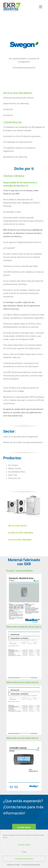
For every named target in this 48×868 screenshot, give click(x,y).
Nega (24, 852)
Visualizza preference (24, 859)
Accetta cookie (24, 845)
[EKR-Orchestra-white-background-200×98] (12, 3)
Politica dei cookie (14, 865)
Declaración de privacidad (30, 865)
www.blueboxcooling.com (24, 68)
